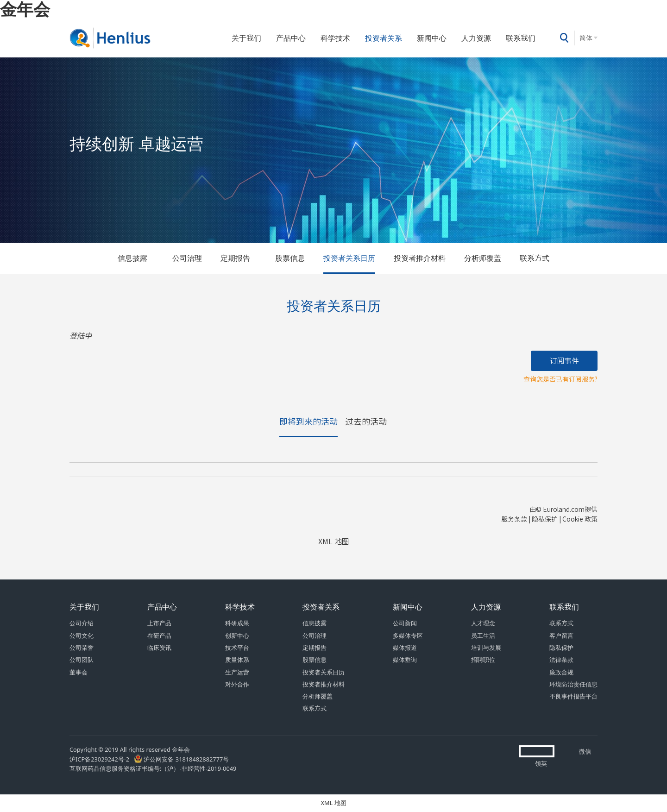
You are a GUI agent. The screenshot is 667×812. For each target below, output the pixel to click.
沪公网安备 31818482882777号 (181, 759)
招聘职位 (483, 660)
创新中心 (237, 636)
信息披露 (132, 258)
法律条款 (561, 660)
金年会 (25, 9)
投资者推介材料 (420, 258)
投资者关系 (384, 38)
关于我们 (246, 38)
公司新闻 (405, 623)
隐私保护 (561, 648)
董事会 (79, 672)
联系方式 (535, 258)
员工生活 (483, 636)
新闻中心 (432, 38)
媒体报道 (405, 648)
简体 (586, 38)
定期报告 (235, 258)
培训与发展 (486, 648)
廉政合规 (561, 672)
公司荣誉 (82, 648)
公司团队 (82, 660)
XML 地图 (333, 803)
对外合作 (237, 684)
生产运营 (237, 672)
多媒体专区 (408, 636)
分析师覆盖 (483, 258)
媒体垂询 (405, 660)
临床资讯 (159, 648)
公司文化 (82, 636)
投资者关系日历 (349, 258)
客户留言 (561, 636)
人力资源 (476, 38)
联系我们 (521, 38)
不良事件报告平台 (573, 696)
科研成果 (237, 623)
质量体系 (237, 660)
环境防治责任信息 (573, 684)
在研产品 (159, 636)
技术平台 (237, 648)
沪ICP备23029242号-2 (101, 759)
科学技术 (335, 38)
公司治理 (187, 258)
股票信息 (290, 258)
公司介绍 (82, 623)
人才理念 (483, 623)
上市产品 (159, 623)
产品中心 (291, 38)
